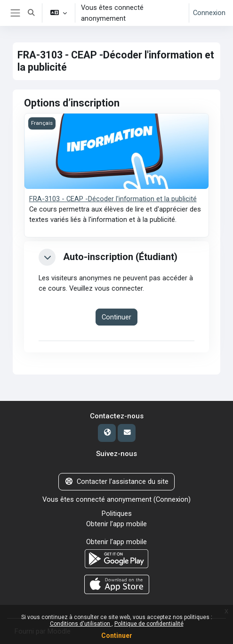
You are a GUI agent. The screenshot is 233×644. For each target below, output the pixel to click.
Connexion (209, 13)
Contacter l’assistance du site (116, 481)
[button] (32, 13)
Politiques (117, 514)
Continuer (117, 636)
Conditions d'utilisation (81, 624)
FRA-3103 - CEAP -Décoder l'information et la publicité (113, 199)
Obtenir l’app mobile (116, 524)
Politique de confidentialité (149, 624)
